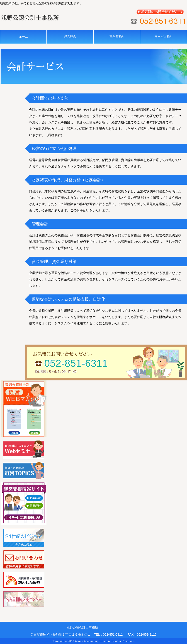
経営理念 (70, 37)
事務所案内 (117, 37)
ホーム (23, 37)
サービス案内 (163, 37)
